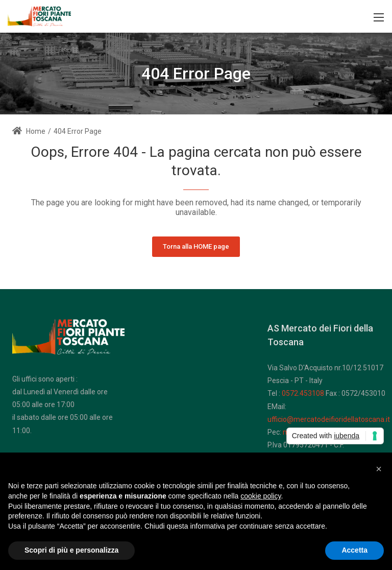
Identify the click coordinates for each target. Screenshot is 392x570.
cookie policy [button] (261, 496)
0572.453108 (303, 393)
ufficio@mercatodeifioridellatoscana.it (329, 419)
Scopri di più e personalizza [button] (71, 550)
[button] (379, 469)
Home (29, 131)
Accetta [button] (354, 550)
